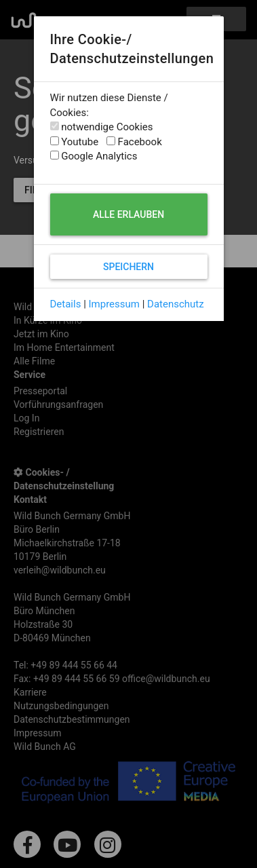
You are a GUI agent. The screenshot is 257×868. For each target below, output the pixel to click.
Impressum (114, 304)
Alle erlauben (128, 214)
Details (66, 304)
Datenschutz (176, 304)
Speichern (128, 267)
